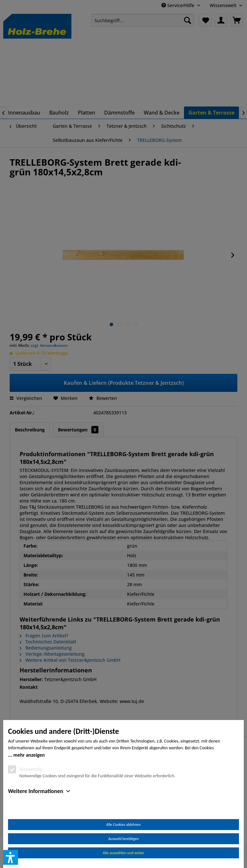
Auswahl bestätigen (124, 839)
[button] (11, 857)
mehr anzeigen (29, 755)
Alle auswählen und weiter (124, 853)
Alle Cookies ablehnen (123, 825)
